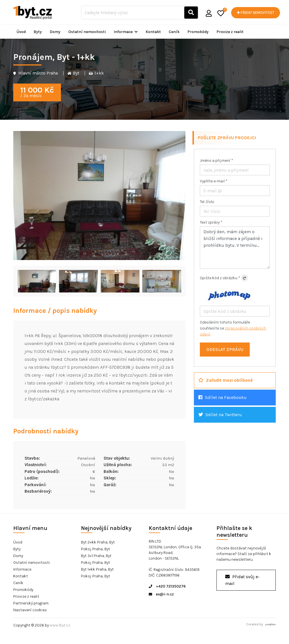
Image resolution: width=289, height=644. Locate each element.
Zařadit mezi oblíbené (226, 380)
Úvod (21, 32)
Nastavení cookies (30, 610)
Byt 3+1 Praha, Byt (96, 556)
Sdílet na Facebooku (223, 397)
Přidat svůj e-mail (242, 580)
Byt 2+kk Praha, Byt (98, 542)
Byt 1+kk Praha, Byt (97, 569)
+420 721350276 (167, 586)
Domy (55, 32)
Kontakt (153, 32)
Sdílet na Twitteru (220, 415)
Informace (126, 32)
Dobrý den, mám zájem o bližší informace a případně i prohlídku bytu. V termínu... (235, 248)
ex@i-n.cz (161, 594)
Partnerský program (31, 603)
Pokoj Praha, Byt (96, 549)
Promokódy (198, 32)
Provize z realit (230, 32)
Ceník (174, 32)
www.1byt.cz (60, 625)
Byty (38, 32)
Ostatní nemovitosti (87, 32)
